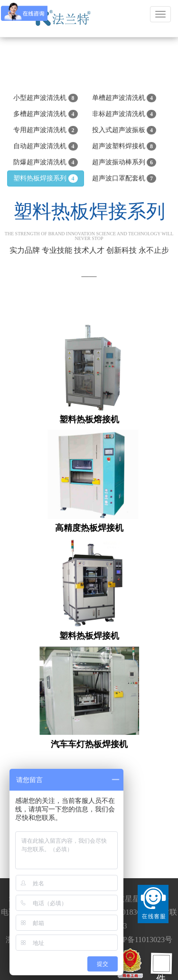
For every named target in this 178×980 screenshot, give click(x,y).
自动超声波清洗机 (46, 146)
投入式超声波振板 (124, 130)
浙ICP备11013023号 (140, 940)
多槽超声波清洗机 (46, 114)
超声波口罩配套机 (124, 178)
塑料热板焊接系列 (46, 178)
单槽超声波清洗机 (124, 98)
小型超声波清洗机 (46, 98)
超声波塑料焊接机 (124, 146)
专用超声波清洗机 (46, 130)
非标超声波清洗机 (124, 114)
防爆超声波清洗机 (46, 162)
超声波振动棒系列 (124, 162)
